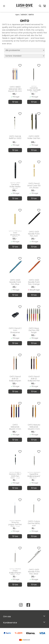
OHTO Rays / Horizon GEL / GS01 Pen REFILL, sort (15, 475)
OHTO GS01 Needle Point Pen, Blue (15, 282)
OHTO (31, 15)
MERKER (24, 15)
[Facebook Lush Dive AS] (28, 605)
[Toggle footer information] (45, 616)
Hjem (18, 15)
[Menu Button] (4, 6)
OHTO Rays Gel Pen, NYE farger (34, 330)
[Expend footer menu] (45, 622)
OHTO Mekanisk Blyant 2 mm (15, 427)
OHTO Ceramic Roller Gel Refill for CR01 (34, 89)
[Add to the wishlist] (20, 65)
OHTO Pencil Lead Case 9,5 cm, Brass (34, 186)
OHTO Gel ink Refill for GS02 (15, 137)
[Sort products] (24, 56)
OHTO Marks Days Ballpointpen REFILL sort (15, 572)
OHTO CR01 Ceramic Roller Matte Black (15, 186)
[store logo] (25, 6)
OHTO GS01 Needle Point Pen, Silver (34, 572)
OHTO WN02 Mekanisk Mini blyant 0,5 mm (15, 89)
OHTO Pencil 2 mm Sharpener (15, 330)
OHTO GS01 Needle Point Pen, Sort (34, 234)
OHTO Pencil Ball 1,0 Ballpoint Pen (34, 379)
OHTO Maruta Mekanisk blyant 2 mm (34, 427)
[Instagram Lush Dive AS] (21, 605)
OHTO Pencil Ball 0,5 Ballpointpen (15, 379)
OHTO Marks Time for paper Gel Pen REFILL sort (15, 523)
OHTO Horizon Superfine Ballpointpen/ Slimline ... (34, 475)
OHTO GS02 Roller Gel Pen (34, 137)
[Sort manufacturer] (24, 50)
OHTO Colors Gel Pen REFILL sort (34, 523)
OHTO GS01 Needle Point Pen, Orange (34, 282)
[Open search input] (40, 6)
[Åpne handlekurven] (45, 6)
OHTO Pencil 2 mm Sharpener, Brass (15, 234)
